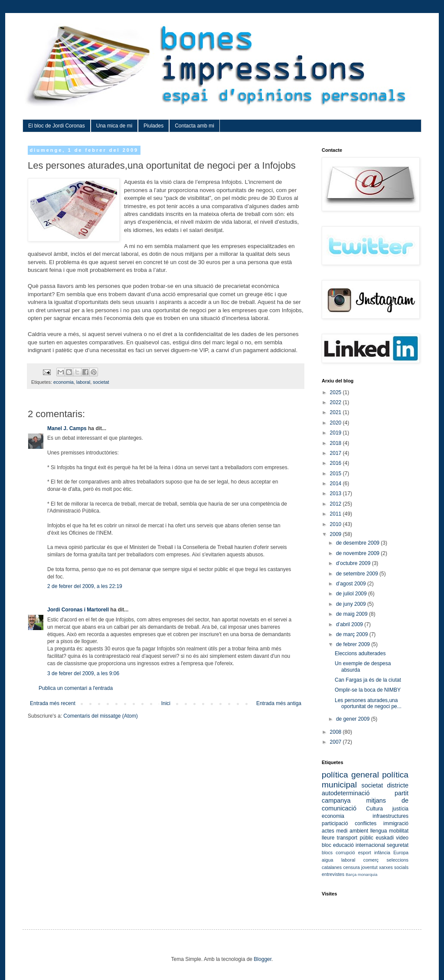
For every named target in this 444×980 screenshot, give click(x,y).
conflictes (366, 823)
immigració (396, 823)
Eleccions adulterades (360, 653)
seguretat (398, 845)
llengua (379, 831)
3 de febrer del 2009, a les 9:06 (83, 673)
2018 (336, 443)
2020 (336, 423)
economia (64, 382)
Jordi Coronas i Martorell (78, 610)
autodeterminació (346, 793)
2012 (336, 504)
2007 (336, 742)
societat (101, 382)
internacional (370, 845)
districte (398, 785)
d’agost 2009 (352, 584)
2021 (336, 412)
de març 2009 (353, 634)
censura (351, 867)
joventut (369, 867)
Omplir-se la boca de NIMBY (368, 690)
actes (328, 831)
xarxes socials (394, 867)
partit (402, 793)
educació (343, 845)
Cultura (374, 809)
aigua (327, 860)
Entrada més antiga (279, 703)
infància (382, 853)
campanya (336, 800)
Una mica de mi (114, 126)
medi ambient (352, 831)
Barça (351, 874)
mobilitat (399, 831)
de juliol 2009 (352, 594)
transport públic (355, 838)
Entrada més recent (53, 703)
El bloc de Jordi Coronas (57, 126)
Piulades (153, 126)
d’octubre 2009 (354, 563)
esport (365, 853)
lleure (328, 838)
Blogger (263, 959)
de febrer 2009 (354, 644)
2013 (336, 493)
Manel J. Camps (67, 428)
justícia (400, 809)
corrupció (345, 853)
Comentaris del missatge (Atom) (100, 716)
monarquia (367, 874)
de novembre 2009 (358, 553)
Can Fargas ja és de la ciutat (368, 680)
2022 (336, 402)
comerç (371, 860)
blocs (327, 853)
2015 (336, 474)
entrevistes (333, 874)
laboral (83, 382)
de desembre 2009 (358, 543)
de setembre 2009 (358, 574)
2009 (336, 534)
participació (335, 823)
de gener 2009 (354, 719)
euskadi (384, 838)
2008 (336, 732)
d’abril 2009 (350, 624)
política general (350, 775)
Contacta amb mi (194, 126)
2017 (336, 453)
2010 (336, 524)
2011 (336, 514)
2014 (336, 483)
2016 (336, 463)
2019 (336, 433)
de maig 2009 (353, 614)
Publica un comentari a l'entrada (76, 688)
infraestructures (390, 816)
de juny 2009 (352, 604)
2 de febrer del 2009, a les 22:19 (85, 586)
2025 (336, 392)
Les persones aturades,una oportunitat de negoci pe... (368, 703)
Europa (401, 853)
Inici (166, 703)
